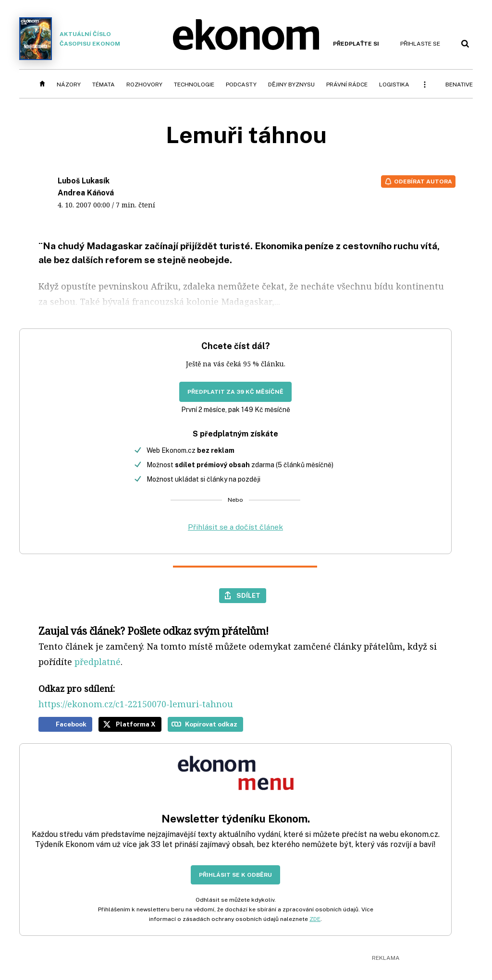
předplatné (98, 662)
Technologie (194, 85)
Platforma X (136, 724)
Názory (69, 85)
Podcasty (241, 85)
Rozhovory (144, 85)
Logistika (394, 85)
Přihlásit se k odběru (235, 875)
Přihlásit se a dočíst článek (235, 527)
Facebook (71, 724)
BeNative (459, 85)
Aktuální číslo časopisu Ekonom (70, 39)
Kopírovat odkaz (211, 724)
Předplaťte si (356, 44)
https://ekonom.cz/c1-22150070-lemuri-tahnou (136, 704)
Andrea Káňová (86, 193)
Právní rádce (347, 85)
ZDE (315, 919)
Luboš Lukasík (84, 181)
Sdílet (248, 595)
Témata (104, 85)
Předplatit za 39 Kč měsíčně (235, 392)
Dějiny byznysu (291, 85)
